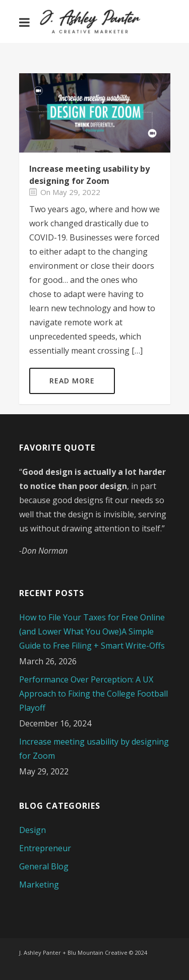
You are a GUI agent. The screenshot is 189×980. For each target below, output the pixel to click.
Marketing (39, 885)
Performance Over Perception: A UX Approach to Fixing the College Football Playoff (93, 694)
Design (33, 830)
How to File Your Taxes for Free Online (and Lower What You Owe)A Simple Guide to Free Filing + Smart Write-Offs (92, 631)
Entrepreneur (45, 848)
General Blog (44, 866)
